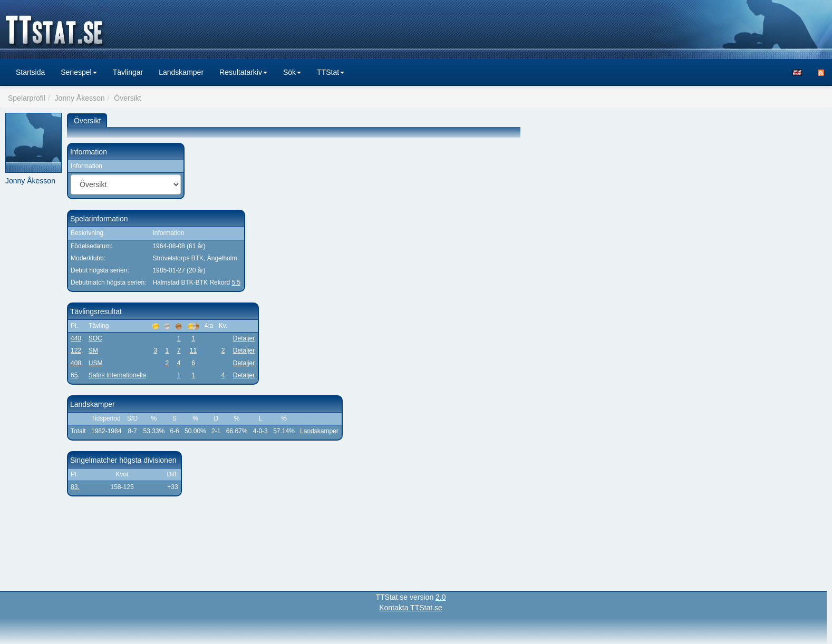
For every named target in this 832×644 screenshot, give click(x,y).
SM (93, 350)
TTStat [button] (331, 72)
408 (76, 363)
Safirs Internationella (117, 375)
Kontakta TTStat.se (411, 608)
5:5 (236, 282)
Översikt (87, 121)
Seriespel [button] (79, 72)
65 (74, 375)
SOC (95, 338)
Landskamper (181, 72)
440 (76, 338)
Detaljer (244, 338)
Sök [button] (292, 72)
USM (96, 363)
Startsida (30, 72)
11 (193, 350)
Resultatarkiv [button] (243, 72)
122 (76, 350)
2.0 (441, 597)
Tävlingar (128, 72)
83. (75, 487)
